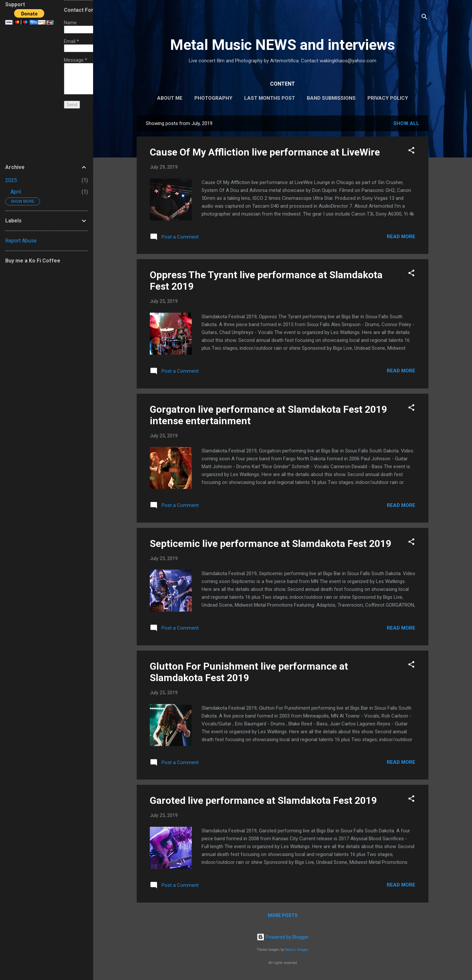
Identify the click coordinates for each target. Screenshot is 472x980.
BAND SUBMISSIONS (331, 98)
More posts (283, 915)
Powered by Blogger (283, 937)
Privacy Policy (388, 98)
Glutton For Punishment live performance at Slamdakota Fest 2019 (249, 672)
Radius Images (297, 950)
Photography (213, 98)
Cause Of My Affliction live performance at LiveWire (265, 152)
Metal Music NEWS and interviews (283, 45)
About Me (170, 98)
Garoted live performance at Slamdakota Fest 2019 (263, 800)
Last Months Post (270, 98)
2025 (11, 180)
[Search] (424, 18)
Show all (406, 123)
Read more (401, 237)
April (16, 192)
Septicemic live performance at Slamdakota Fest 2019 (271, 543)
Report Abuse (21, 241)
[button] (411, 151)
